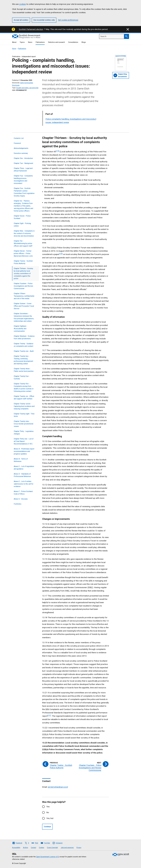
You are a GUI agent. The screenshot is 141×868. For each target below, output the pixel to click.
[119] (58, 151)
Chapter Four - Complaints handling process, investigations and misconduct (23, 180)
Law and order (34, 88)
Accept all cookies (21, 20)
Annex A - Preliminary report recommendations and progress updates (24, 451)
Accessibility (16, 848)
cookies (22, 4)
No (48, 812)
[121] (49, 715)
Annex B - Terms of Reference (21, 460)
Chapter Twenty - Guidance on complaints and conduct (24, 345)
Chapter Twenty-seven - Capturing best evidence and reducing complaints (24, 406)
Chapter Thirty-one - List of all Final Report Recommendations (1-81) (24, 441)
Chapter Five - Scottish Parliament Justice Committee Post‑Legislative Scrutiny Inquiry (24, 192)
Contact (34, 848)
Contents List (19, 138)
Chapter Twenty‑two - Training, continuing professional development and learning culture (23, 360)
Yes (48, 807)
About (14, 42)
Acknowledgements (21, 148)
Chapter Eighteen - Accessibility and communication (21, 329)
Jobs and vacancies (67, 848)
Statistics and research (56, 42)
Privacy (79, 848)
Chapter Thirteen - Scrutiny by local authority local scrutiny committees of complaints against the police (23, 273)
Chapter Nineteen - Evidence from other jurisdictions (24, 337)
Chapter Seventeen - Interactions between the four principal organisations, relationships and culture (24, 317)
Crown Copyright (52, 848)
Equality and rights (22, 88)
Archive (26, 848)
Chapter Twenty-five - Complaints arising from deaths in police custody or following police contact (24, 387)
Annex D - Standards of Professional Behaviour (22, 475)
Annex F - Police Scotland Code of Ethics (23, 493)
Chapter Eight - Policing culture (22, 225)
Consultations (73, 42)
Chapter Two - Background (23, 163)
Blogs (84, 42)
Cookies (42, 848)
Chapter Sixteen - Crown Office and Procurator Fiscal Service (24, 306)
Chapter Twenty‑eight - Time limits (24, 415)
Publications (40, 42)
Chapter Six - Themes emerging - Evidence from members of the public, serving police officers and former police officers (23, 206)
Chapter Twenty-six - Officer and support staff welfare (24, 397)
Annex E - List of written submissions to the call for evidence (24, 484)
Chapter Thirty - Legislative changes (24, 433)
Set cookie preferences (68, 20)
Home (14, 49)
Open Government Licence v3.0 (47, 857)
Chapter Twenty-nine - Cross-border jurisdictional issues (23, 424)
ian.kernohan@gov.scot (58, 787)
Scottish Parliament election (31, 29)
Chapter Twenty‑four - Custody (22, 377)
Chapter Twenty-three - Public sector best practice (24, 370)
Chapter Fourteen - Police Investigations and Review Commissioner (23, 286)
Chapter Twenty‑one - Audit (24, 351)
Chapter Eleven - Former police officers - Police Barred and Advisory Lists (23, 253)
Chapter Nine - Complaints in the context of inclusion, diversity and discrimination (24, 233)
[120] (61, 254)
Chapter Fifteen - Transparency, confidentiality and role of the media (24, 296)
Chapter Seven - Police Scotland (22, 217)
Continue (47, 827)
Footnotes (18, 504)
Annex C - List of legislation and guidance (24, 468)
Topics (22, 42)
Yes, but (50, 818)
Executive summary (21, 153)
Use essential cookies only (44, 20)
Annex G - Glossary (21, 499)
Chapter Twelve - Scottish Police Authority (23, 262)
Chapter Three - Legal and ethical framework (23, 170)
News (30, 42)
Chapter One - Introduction (23, 158)
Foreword (17, 143)
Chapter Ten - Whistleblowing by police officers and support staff (23, 243)
